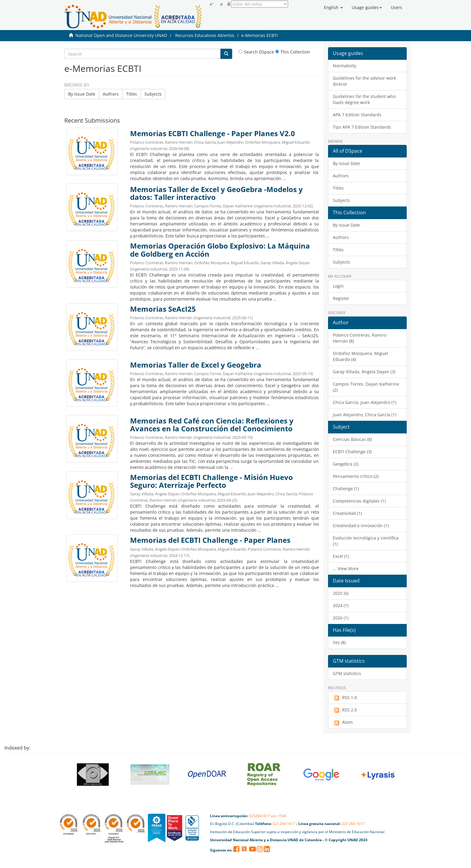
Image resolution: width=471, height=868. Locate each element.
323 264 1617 (284, 824)
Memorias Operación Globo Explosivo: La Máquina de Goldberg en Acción (220, 250)
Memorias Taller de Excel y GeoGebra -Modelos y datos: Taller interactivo (216, 193)
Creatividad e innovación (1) (361, 526)
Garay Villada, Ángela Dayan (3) (364, 372)
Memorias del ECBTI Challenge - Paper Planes (210, 540)
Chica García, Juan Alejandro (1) (365, 402)
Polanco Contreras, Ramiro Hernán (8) (360, 338)
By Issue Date (82, 94)
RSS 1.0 (345, 698)
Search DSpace (256, 52)
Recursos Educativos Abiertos (205, 35)
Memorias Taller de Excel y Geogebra (196, 365)
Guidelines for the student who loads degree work (364, 99)
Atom (343, 722)
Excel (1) (341, 556)
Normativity (345, 66)
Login (338, 286)
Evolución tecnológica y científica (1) (366, 541)
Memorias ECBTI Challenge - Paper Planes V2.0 (213, 133)
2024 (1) (341, 605)
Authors (111, 94)
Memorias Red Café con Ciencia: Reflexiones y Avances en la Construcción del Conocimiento (212, 425)
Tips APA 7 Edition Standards (362, 127)
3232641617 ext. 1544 (268, 816)
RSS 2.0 (345, 710)
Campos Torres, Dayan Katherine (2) (366, 387)
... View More (346, 568)
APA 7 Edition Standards (357, 115)
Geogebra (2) (346, 464)
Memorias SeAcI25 (163, 309)
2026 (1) (341, 618)
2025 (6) (341, 593)
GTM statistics (347, 673)
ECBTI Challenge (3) (352, 452)
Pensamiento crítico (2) (356, 476)
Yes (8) (339, 642)
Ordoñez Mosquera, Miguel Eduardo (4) (360, 356)
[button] (333, 8)
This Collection (293, 52)
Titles (132, 94)
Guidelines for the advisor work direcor (364, 81)
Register (341, 298)
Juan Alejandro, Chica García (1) (365, 415)
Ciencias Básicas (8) (352, 439)
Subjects (153, 94)
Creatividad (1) (347, 513)
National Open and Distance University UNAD (121, 35)
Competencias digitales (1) (359, 501)
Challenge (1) (346, 489)
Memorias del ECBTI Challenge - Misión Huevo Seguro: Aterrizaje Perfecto (211, 481)
